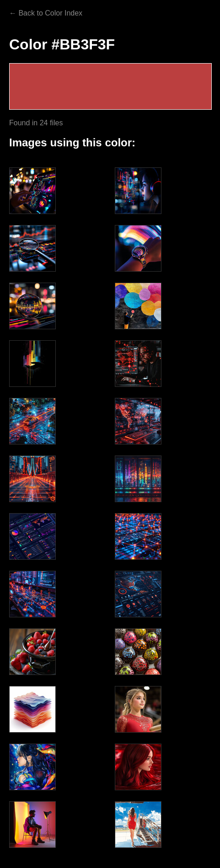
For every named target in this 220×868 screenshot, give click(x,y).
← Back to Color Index (46, 13)
